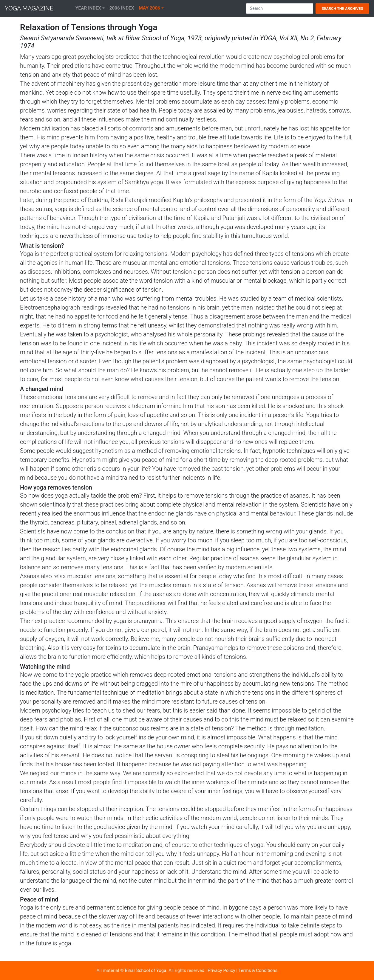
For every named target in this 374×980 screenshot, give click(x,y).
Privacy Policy (221, 970)
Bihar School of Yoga (146, 970)
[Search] (280, 9)
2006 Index (122, 8)
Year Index (88, 8)
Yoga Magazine (29, 8)
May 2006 (150, 8)
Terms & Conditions (258, 970)
